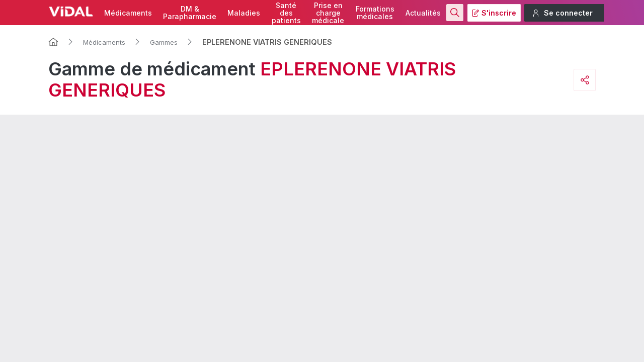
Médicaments (128, 13)
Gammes (164, 42)
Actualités (423, 13)
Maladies (244, 13)
